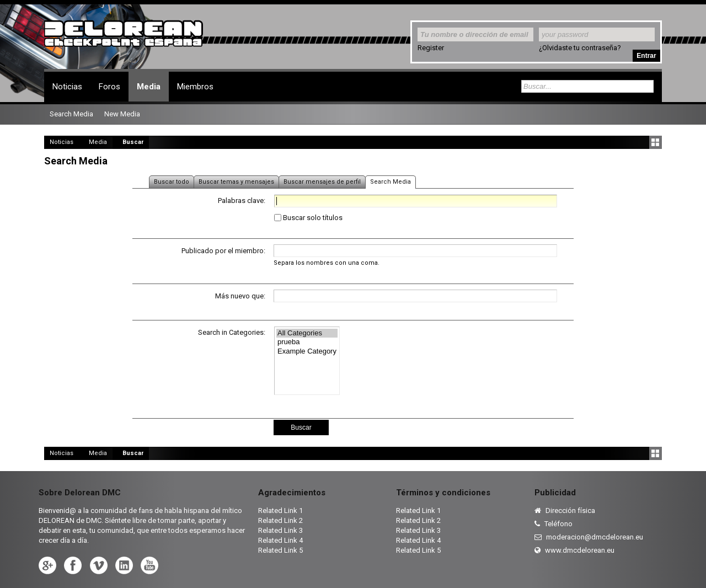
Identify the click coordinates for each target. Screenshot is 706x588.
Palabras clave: (242, 201)
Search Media (391, 182)
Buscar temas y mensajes (236, 182)
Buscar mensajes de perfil (322, 182)
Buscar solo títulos (308, 218)
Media (149, 87)
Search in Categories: (232, 332)
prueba (307, 342)
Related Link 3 (280, 530)
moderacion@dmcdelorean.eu (589, 537)
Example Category (307, 352)
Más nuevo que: (240, 296)
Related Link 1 (280, 511)
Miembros (195, 87)
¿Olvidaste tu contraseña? (580, 48)
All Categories (307, 333)
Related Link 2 (280, 520)
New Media (122, 114)
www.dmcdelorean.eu (574, 550)
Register (431, 48)
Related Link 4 (280, 540)
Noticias (67, 87)
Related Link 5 (280, 550)
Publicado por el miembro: (223, 251)
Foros (109, 87)
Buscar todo (172, 182)
